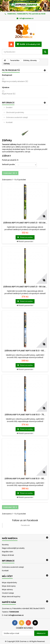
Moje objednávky (9, 583)
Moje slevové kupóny (11, 596)
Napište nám (8, 552)
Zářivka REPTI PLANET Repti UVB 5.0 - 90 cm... (25, 287)
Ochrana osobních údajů (17, 117)
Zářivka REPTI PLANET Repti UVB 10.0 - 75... (25, 415)
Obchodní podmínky (15, 112)
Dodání (9, 107)
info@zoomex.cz (16, 615)
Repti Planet (9, 94)
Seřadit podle (8, 164)
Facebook (25, 525)
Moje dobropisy (9, 586)
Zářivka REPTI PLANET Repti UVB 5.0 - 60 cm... (25, 223)
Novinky (5, 545)
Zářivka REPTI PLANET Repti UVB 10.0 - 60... (25, 351)
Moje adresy (7, 590)
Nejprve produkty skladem (15, 81)
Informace (8, 103)
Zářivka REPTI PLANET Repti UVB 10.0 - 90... (25, 479)
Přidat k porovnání (26, 241)
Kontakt (9, 122)
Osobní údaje (8, 593)
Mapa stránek (8, 555)
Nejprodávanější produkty (13, 548)
